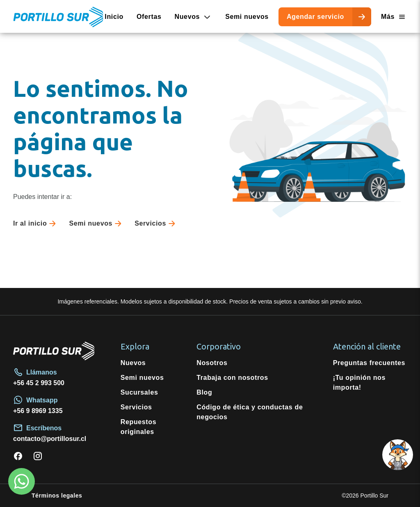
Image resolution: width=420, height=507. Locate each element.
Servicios (156, 224)
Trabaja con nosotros (232, 378)
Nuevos (133, 363)
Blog (204, 392)
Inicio (114, 17)
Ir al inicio (36, 224)
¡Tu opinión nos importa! (359, 383)
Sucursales (139, 392)
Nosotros (212, 363)
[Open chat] (396, 483)
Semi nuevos (247, 17)
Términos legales (57, 496)
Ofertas (149, 17)
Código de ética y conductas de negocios (250, 412)
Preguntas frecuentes (369, 363)
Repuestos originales (139, 427)
